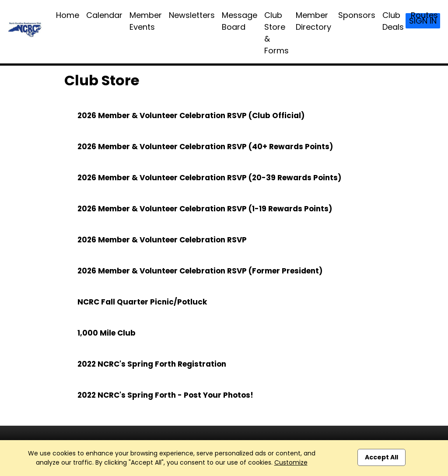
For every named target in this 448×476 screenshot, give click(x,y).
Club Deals (393, 21)
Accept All (381, 457)
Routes (424, 15)
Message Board (240, 21)
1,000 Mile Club (107, 333)
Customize (291, 462)
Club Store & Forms (276, 33)
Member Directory (313, 21)
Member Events (146, 21)
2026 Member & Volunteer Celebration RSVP (162, 240)
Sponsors (357, 15)
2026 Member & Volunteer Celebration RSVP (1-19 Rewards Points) (205, 209)
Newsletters (192, 15)
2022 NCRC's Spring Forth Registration (152, 364)
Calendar (104, 15)
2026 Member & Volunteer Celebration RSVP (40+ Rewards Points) (205, 147)
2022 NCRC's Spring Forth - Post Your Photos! (165, 395)
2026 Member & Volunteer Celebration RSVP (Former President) (200, 271)
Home (68, 15)
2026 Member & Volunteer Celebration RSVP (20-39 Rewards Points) (209, 178)
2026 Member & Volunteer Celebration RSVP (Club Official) (191, 115)
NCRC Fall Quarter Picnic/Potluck (142, 302)
